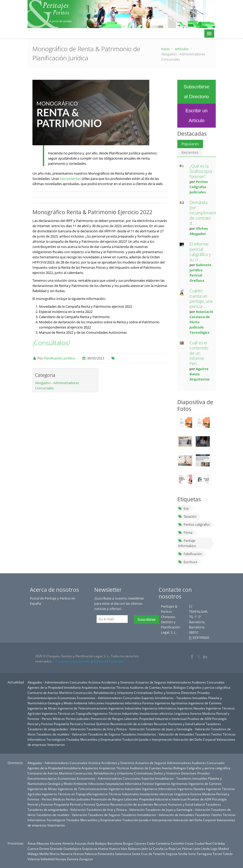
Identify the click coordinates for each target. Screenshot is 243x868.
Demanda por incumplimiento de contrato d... (204, 213)
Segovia (172, 854)
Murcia (55, 854)
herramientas (70, 179)
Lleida (205, 849)
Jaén (145, 849)
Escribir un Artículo (196, 116)
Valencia (34, 859)
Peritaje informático (187, 543)
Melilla (44, 854)
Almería (68, 843)
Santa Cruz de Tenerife (148, 854)
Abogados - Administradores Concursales (58, 682)
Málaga (33, 854)
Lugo (214, 849)
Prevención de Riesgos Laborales (115, 719)
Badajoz (101, 843)
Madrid (224, 849)
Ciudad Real (203, 843)
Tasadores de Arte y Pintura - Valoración (116, 729)
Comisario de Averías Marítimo (50, 693)
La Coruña (156, 849)
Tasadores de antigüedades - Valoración (57, 729)
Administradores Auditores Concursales (196, 682)
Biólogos (180, 687)
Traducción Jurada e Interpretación (147, 739)
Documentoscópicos (42, 698)
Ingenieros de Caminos (205, 703)
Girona (44, 849)
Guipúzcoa (90, 849)
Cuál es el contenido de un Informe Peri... (199, 353)
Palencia (91, 854)
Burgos (128, 843)
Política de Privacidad (109, 661)
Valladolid (48, 859)
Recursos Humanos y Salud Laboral (179, 724)
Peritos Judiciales (78, 719)
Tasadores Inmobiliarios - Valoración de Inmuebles (158, 734)
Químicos (103, 724)
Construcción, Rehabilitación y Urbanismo (103, 693)
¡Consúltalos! (51, 343)
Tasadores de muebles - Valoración (62, 734)
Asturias (80, 843)
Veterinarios (56, 745)
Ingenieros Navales (191, 708)
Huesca (114, 849)
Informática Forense (139, 703)
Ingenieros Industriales (125, 708)
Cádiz (151, 843)
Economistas (67, 698)
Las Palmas (184, 849)
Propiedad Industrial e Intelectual (163, 719)
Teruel (217, 854)
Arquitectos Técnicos (114, 687)
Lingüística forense (188, 713)
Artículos (182, 49)
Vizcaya (61, 859)
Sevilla (183, 854)
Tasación (187, 516)
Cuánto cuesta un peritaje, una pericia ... (201, 299)
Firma (185, 532)
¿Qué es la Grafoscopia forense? (201, 171)
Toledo (228, 854)
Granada (56, 849)
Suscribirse (147, 620)
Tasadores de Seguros (104, 734)
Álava (32, 843)
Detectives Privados (195, 693)
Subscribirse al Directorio (196, 92)
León (197, 849)
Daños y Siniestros (167, 693)
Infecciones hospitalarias (106, 703)
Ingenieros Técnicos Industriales (116, 713)
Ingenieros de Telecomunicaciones (83, 708)
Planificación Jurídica (59, 358)
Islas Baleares (131, 849)
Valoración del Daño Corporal (194, 739)
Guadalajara (72, 849)
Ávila (91, 843)
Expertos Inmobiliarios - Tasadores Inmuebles (174, 698)
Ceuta (189, 843)
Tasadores (213, 724)
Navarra (66, 854)
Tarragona (204, 854)
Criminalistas (143, 693)
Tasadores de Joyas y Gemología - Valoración (178, 729)
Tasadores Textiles (208, 734)
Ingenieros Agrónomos (171, 703)
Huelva (103, 849)
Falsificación (190, 554)
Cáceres (140, 843)
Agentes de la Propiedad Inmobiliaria (54, 687)
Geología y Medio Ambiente (67, 703)
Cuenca (33, 849)
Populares (190, 144)
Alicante (56, 843)
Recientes (190, 152)
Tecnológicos (56, 739)
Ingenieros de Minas (42, 708)
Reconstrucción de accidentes (132, 724)
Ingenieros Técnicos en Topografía (67, 713)
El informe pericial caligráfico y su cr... (200, 252)
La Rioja (170, 849)
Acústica (94, 682)
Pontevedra (106, 854)
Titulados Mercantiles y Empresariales (94, 739)
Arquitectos (90, 687)
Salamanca (123, 854)
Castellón (178, 843)
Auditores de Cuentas (145, 687)
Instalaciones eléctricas (157, 713)
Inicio (165, 49)
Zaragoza (86, 859)
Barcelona (115, 843)
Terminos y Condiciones (73, 661)
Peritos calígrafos (194, 524)
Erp (183, 508)
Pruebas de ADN (199, 719)
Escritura (188, 562)
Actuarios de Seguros (151, 682)
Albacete (43, 843)
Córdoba (219, 843)
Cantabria (163, 843)
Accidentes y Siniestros (118, 682)
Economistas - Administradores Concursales (109, 698)
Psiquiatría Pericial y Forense (75, 724)
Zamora (73, 859)
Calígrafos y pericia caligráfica (208, 687)
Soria (192, 854)
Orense (79, 854)
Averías (167, 687)
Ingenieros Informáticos (159, 708)
